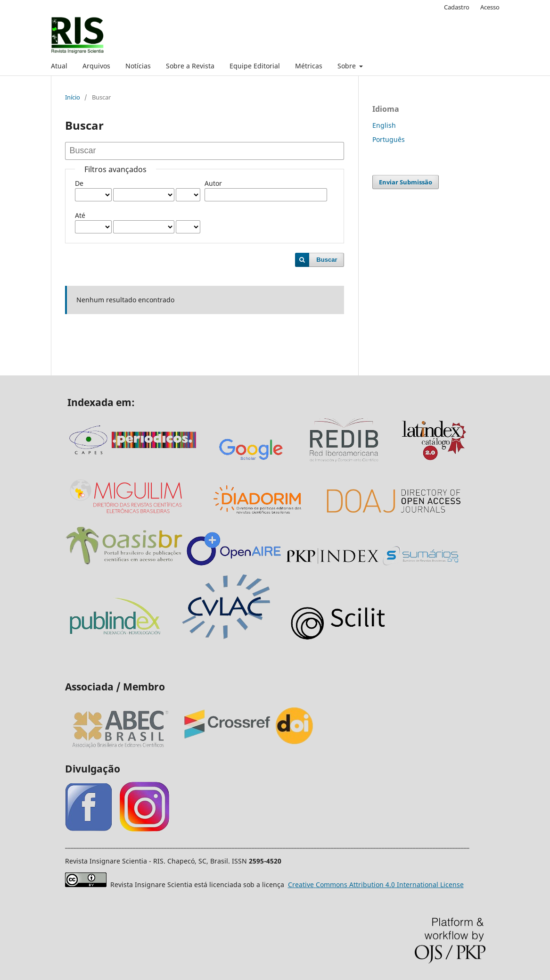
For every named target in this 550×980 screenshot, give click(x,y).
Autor (213, 183)
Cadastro (457, 7)
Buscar (327, 260)
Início (73, 97)
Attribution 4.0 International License (376, 884)
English (384, 125)
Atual (59, 66)
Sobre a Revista (190, 66)
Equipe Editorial (255, 66)
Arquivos (96, 66)
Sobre (348, 66)
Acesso (490, 7)
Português (389, 139)
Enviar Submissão (406, 182)
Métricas (309, 66)
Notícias (138, 66)
